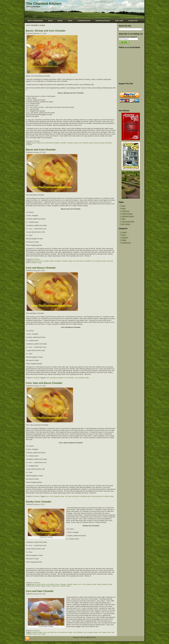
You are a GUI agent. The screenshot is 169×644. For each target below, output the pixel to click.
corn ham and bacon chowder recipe (78, 496)
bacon (34, 143)
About (50, 21)
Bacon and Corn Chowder (41, 150)
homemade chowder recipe (36, 586)
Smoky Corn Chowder (39, 502)
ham (109, 632)
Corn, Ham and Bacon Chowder (44, 383)
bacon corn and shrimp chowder (48, 143)
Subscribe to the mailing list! (128, 37)
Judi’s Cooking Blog (35, 21)
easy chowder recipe (105, 584)
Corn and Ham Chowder (40, 591)
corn (47, 496)
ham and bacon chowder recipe (103, 496)
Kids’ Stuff (119, 21)
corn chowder (69, 378)
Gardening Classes (103, 21)
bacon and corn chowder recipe (43, 261)
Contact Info (133, 21)
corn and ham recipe (65, 632)
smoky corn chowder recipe (61, 586)
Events (124, 235)
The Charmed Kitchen (44, 4)
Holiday (124, 240)
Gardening (125, 238)
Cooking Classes (84, 21)
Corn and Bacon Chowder (41, 268)
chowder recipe (72, 143)
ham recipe (41, 634)
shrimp (96, 143)
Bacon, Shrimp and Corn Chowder (46, 31)
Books (60, 21)
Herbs (70, 21)
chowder (63, 143)
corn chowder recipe (86, 143)
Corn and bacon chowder (82, 261)
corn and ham (52, 632)
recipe (48, 586)
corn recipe (103, 632)
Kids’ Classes (126, 224)
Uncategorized (126, 243)
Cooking (36, 141)
